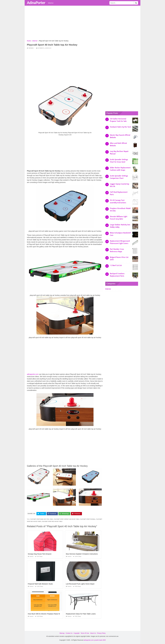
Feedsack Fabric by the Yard (120, 127)
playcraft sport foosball (88, 519)
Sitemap (62, 633)
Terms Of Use (85, 633)
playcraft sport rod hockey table (52, 521)
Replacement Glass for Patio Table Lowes (81, 614)
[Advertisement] (82, 24)
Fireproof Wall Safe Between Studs (40, 584)
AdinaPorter (36, 3)
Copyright (76, 633)
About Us (93, 633)
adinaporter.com (33, 374)
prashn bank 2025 (100, 640)
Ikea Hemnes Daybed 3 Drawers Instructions (82, 554)
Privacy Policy (101, 633)
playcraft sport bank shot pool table (42, 519)
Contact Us (69, 633)
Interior (51, 3)
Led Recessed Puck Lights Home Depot (80, 584)
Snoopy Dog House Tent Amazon (40, 554)
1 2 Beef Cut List (116, 265)
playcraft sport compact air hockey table (67, 519)
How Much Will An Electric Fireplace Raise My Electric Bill (48, 614)
